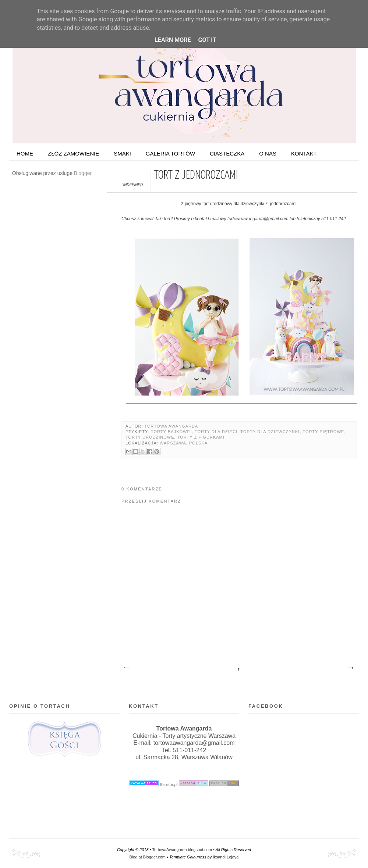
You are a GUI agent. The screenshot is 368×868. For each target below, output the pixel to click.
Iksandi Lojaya (226, 857)
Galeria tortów (170, 153)
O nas (268, 153)
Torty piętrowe (324, 432)
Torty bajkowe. (171, 432)
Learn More (173, 40)
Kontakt (304, 153)
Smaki (122, 153)
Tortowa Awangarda (171, 426)
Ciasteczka (227, 153)
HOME (25, 153)
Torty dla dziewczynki (270, 432)
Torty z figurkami (201, 437)
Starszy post (350, 668)
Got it (207, 40)
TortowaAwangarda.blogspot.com (182, 850)
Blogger (83, 173)
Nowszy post (126, 668)
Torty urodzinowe (150, 437)
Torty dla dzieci (216, 432)
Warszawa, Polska (184, 443)
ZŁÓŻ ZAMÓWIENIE (73, 153)
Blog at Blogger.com (148, 857)
